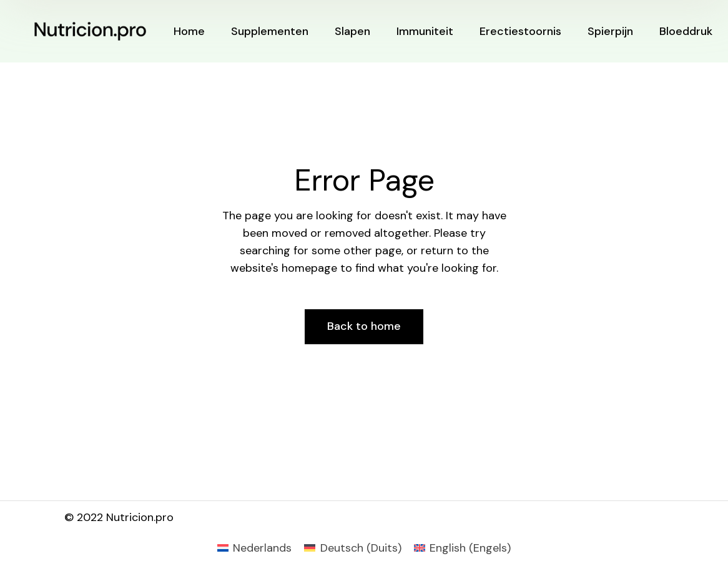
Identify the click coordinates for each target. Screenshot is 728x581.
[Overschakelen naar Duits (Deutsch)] (352, 548)
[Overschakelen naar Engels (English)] (462, 548)
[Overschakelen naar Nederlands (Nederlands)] (254, 548)
